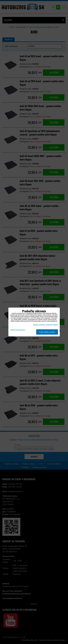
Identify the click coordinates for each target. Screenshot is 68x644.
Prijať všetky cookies (47, 332)
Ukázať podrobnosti (18, 330)
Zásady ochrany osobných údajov (45, 325)
